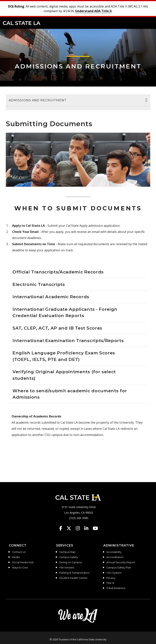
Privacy (111, 578)
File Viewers (67, 568)
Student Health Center (73, 578)
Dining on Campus (71, 562)
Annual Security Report (121, 562)
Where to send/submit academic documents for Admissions (70, 394)
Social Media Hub (23, 562)
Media (16, 557)
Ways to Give (20, 568)
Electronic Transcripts (39, 284)
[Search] (141, 23)
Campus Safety (69, 557)
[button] (147, 23)
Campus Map (67, 552)
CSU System (114, 573)
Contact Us (19, 552)
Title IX (110, 583)
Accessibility (114, 552)
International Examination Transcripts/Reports (68, 341)
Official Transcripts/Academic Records (58, 272)
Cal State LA (22, 23)
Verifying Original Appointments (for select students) (64, 375)
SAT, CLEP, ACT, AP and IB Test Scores (57, 328)
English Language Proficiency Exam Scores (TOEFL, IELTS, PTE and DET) (64, 356)
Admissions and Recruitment (78, 66)
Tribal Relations (116, 588)
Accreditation (115, 557)
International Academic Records (51, 297)
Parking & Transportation (74, 573)
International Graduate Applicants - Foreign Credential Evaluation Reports (65, 312)
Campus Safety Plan (119, 568)
